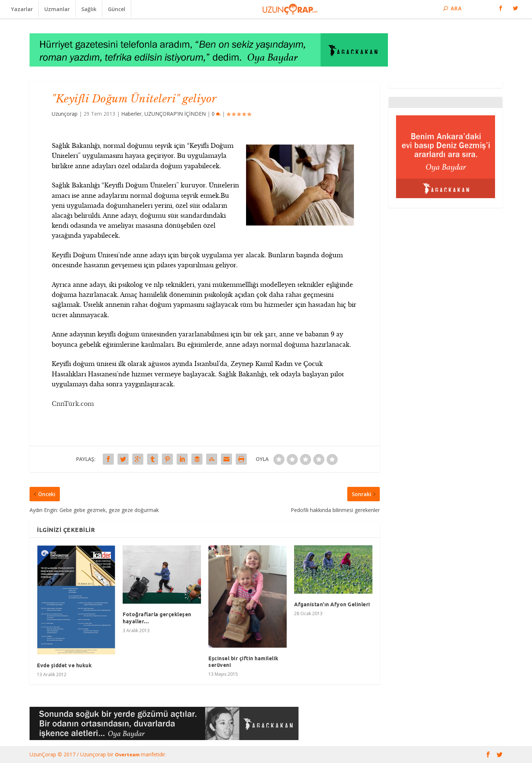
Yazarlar (22, 9)
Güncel (117, 9)
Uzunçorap (65, 114)
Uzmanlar (57, 9)
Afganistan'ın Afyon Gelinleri (332, 604)
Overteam (128, 754)
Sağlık (89, 9)
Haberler (131, 114)
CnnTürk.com (73, 404)
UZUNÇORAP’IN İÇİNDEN (175, 114)
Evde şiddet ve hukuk (64, 665)
